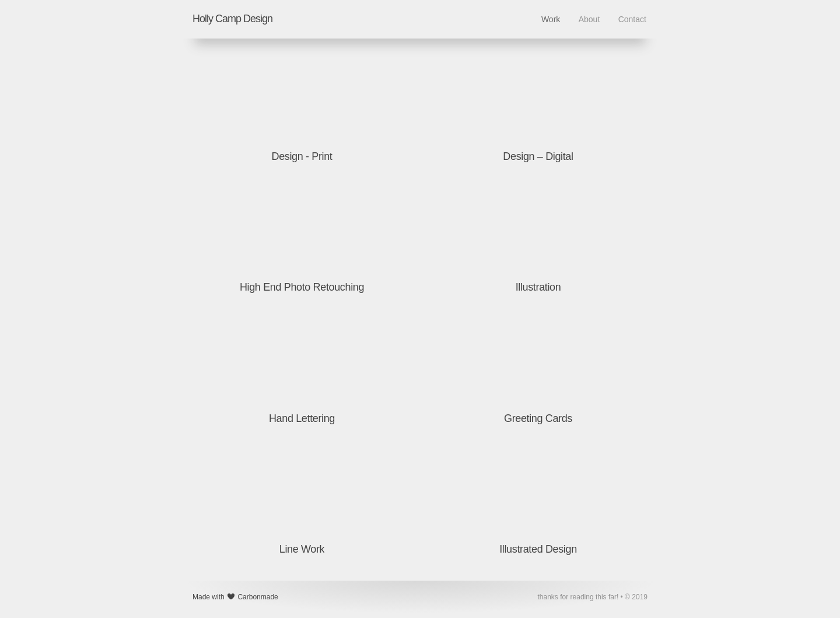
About (589, 19)
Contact (632, 19)
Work (551, 19)
